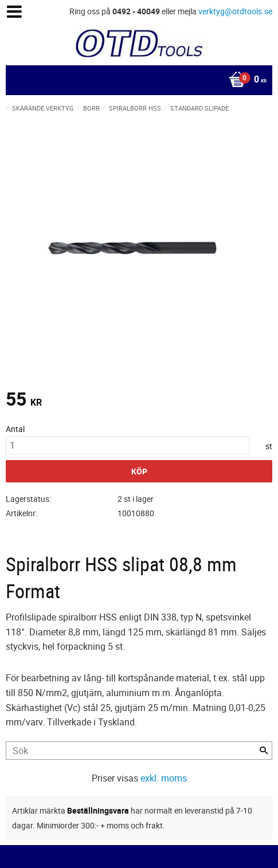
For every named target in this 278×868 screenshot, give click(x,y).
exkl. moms (164, 778)
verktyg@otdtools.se (235, 11)
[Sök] (264, 751)
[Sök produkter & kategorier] (139, 751)
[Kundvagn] (136, 80)
